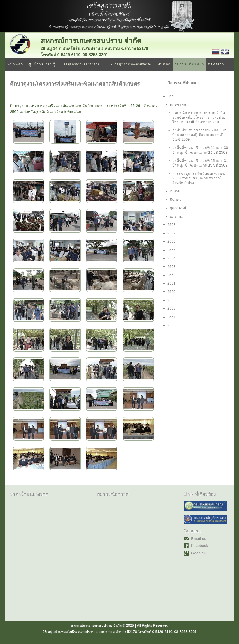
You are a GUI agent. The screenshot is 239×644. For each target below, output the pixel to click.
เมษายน (176, 191)
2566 (171, 241)
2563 (171, 267)
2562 (171, 275)
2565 (171, 250)
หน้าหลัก (15, 64)
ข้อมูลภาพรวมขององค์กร (81, 64)
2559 (171, 300)
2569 (171, 96)
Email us (199, 539)
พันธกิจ (164, 64)
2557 (171, 317)
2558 (171, 308)
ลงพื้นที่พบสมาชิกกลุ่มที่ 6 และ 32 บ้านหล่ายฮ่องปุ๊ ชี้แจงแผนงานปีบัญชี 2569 (199, 135)
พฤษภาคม (178, 104)
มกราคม (177, 216)
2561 (171, 283)
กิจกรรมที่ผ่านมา (189, 64)
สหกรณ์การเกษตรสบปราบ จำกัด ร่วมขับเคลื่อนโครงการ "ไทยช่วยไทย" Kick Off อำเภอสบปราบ (199, 117)
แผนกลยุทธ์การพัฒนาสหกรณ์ (130, 64)
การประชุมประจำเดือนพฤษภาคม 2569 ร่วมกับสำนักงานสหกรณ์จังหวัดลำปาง (199, 178)
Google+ (199, 553)
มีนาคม (176, 200)
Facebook (200, 546)
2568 (171, 225)
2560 (171, 292)
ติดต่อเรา (216, 64)
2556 (171, 325)
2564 (171, 258)
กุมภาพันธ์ (178, 208)
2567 (171, 233)
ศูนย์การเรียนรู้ (42, 64)
